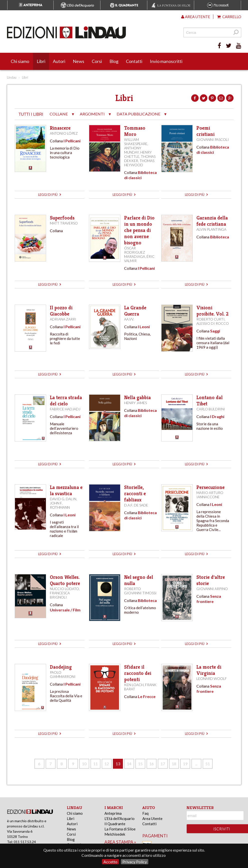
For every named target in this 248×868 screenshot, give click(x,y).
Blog (114, 61)
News (79, 61)
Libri (41, 61)
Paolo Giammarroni (63, 674)
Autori (59, 61)
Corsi (97, 61)
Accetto (110, 862)
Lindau (12, 77)
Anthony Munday (133, 150)
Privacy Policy (135, 862)
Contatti (134, 61)
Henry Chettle (138, 154)
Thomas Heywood (139, 163)
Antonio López (64, 133)
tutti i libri (31, 114)
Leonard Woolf (212, 678)
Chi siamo (20, 61)
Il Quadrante (115, 824)
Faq (145, 813)
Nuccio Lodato (64, 589)
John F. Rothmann (60, 505)
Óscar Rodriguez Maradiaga (135, 252)
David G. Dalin (63, 499)
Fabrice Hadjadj (65, 409)
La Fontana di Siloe (120, 829)
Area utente (196, 17)
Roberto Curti (210, 319)
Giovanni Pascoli (213, 139)
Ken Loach (134, 685)
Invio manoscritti (166, 61)
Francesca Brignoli (60, 595)
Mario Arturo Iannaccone (210, 495)
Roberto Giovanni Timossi (140, 591)
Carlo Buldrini (211, 409)
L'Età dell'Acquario (120, 818)
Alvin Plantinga (211, 229)
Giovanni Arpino (212, 589)
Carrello (229, 17)
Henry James (135, 403)
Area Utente (152, 818)
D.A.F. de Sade (136, 505)
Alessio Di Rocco (213, 323)
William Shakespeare (136, 142)
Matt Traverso (64, 223)
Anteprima (113, 813)
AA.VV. (129, 319)
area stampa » (120, 842)
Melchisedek (115, 834)
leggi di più (49, 195)
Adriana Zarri (63, 319)
